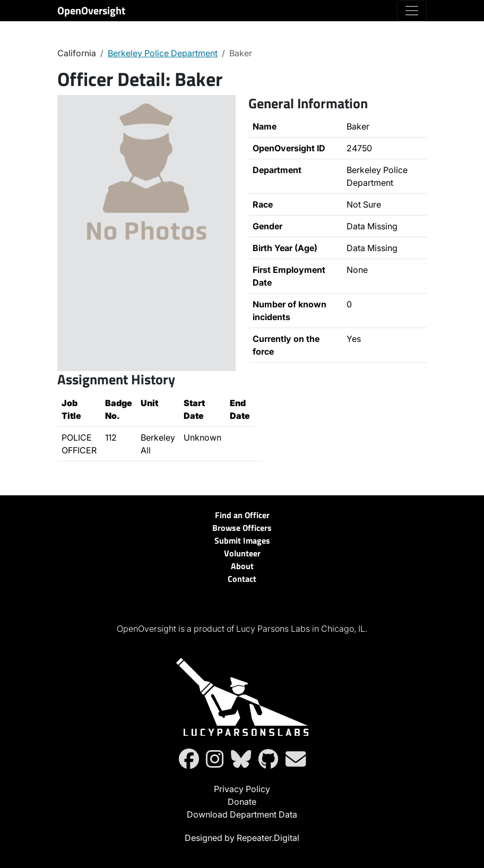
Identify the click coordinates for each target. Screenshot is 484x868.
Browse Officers (242, 528)
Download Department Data (242, 814)
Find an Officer (242, 515)
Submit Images (242, 540)
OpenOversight (91, 10)
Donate (242, 802)
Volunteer (242, 553)
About (242, 566)
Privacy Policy (242, 789)
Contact (242, 579)
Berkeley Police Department (163, 53)
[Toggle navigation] (412, 11)
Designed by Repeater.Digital (242, 838)
